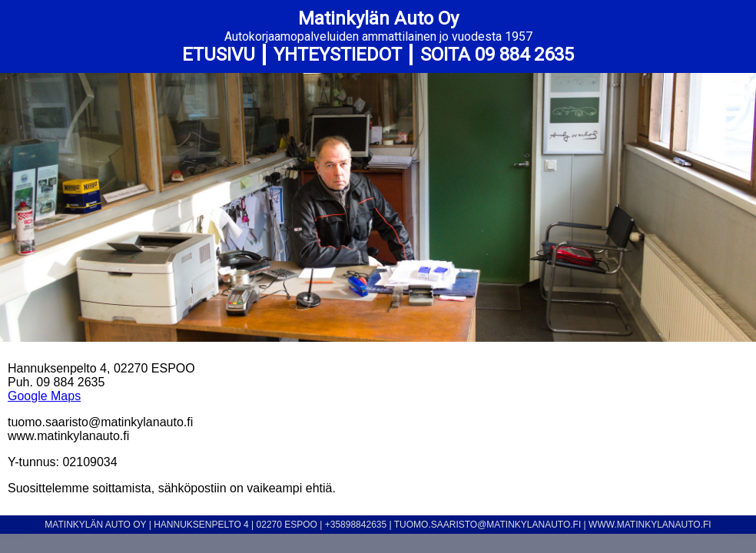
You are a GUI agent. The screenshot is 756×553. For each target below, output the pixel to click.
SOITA (497, 55)
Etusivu (219, 55)
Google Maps (44, 396)
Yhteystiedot (338, 55)
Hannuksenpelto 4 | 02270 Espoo (237, 525)
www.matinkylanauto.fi (650, 525)
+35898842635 (356, 525)
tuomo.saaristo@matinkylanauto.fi (488, 525)
